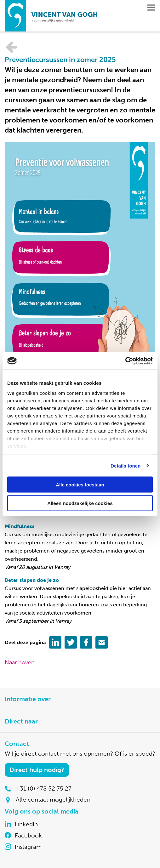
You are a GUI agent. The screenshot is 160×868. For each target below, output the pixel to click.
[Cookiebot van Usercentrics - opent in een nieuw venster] (125, 361)
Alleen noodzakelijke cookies (80, 503)
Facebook (28, 835)
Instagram (28, 847)
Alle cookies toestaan (80, 485)
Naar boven (20, 662)
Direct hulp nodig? (37, 770)
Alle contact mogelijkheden (53, 800)
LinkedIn (26, 824)
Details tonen (126, 465)
